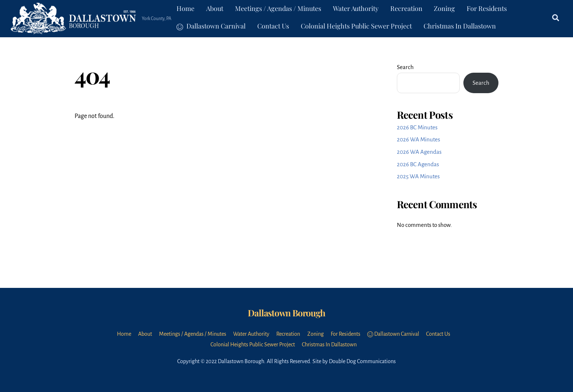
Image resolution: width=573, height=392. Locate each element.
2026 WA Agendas (419, 152)
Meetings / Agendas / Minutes (278, 8)
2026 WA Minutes (418, 139)
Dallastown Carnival (211, 26)
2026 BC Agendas (418, 164)
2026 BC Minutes (417, 127)
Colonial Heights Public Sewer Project (356, 26)
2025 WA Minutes (418, 176)
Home (185, 8)
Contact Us (273, 26)
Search (405, 67)
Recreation (406, 8)
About (215, 8)
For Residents (487, 8)
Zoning (444, 8)
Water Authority (356, 8)
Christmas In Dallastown (460, 26)
